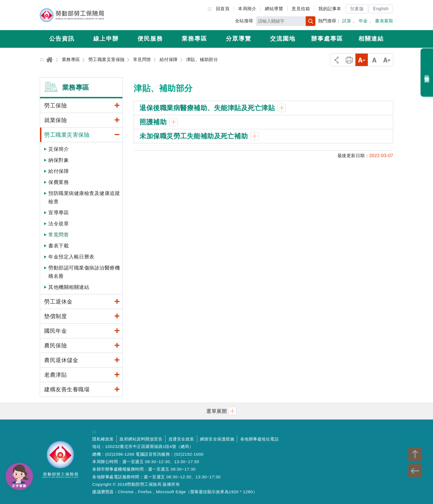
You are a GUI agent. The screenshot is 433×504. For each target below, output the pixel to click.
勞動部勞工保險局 (72, 15)
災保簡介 (59, 149)
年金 (363, 21)
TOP (415, 454)
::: (210, 9)
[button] (216, 411)
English (381, 9)
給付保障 (59, 171)
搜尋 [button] (311, 21)
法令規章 (59, 224)
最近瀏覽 (427, 73)
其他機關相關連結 (69, 287)
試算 (347, 21)
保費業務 (59, 182)
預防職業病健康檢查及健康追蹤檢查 (84, 197)
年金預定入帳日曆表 (71, 257)
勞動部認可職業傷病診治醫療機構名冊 (84, 272)
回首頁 (223, 9)
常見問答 (59, 235)
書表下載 (59, 246)
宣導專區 (59, 213)
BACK (415, 471)
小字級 (362, 60)
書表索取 (384, 21)
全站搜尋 (244, 21)
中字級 (374, 60)
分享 (336, 60)
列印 (349, 60)
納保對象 (59, 160)
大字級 (387, 60)
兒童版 (357, 9)
